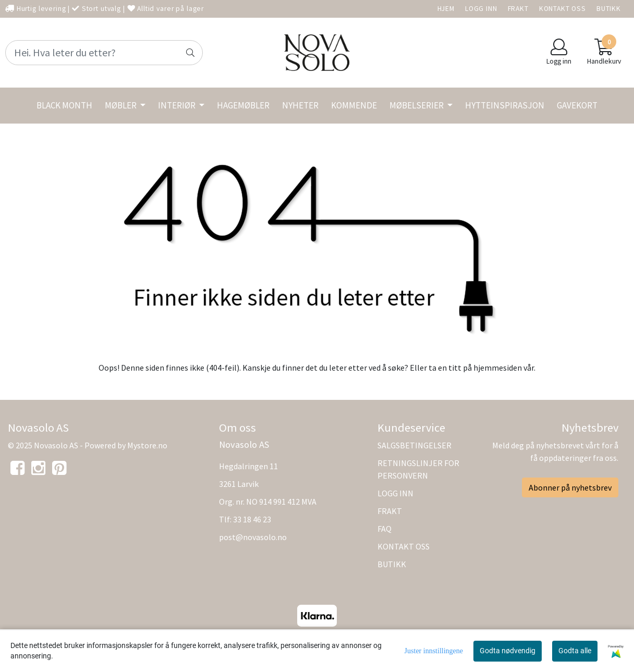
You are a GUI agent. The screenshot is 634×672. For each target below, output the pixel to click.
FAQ (385, 529)
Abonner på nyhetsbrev (570, 487)
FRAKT (518, 9)
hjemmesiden (498, 368)
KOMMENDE (354, 105)
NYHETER (300, 105)
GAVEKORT (577, 105)
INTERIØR (178, 105)
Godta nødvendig (508, 651)
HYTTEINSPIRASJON (505, 105)
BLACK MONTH (64, 105)
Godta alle (575, 651)
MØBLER (121, 105)
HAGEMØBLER (243, 105)
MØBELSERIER (417, 105)
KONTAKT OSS (563, 9)
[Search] (104, 53)
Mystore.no (147, 445)
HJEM (446, 9)
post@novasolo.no (253, 537)
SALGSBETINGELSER (414, 445)
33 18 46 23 (252, 519)
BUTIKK (609, 9)
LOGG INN (481, 9)
